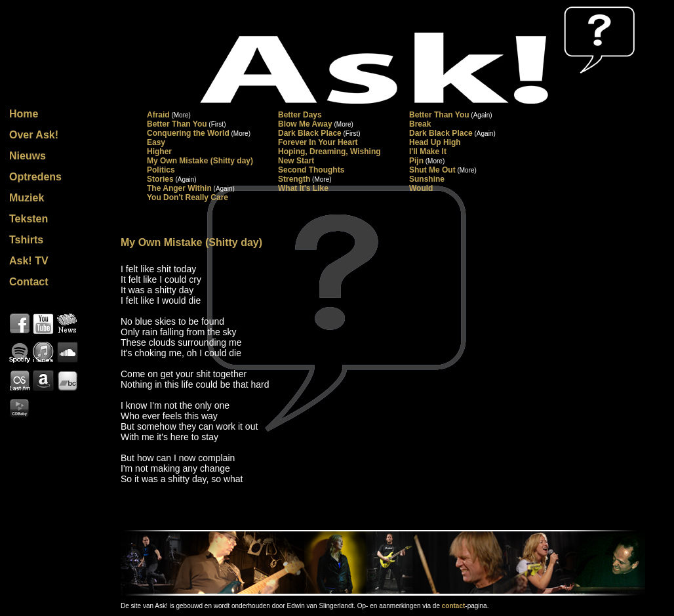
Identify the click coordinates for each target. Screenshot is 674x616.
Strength (294, 179)
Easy (156, 142)
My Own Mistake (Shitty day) (200, 161)
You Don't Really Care (188, 197)
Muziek (27, 198)
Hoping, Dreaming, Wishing (329, 152)
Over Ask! (34, 135)
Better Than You (439, 115)
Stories (160, 179)
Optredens (35, 177)
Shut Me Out (432, 170)
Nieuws (28, 156)
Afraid (158, 115)
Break (420, 124)
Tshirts (26, 240)
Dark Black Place (310, 133)
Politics (161, 170)
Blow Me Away (305, 124)
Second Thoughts (311, 170)
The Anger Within (179, 188)
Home (24, 114)
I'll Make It (428, 152)
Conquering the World (188, 133)
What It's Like (303, 188)
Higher (159, 152)
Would (421, 188)
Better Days (300, 115)
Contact (29, 282)
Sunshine (427, 179)
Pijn (416, 161)
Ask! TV (29, 261)
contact (454, 606)
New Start (296, 161)
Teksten (29, 219)
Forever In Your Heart (318, 142)
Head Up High (435, 142)
